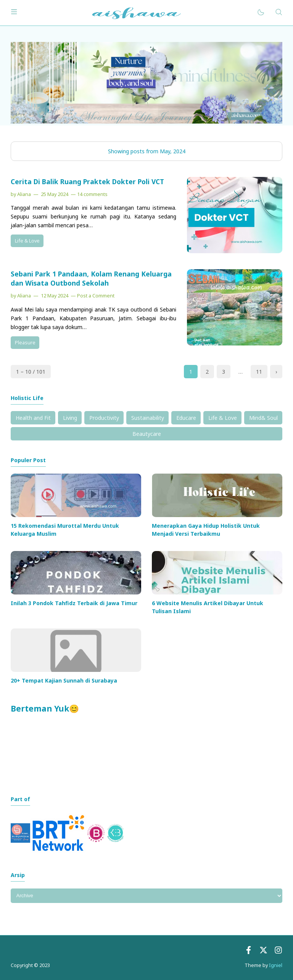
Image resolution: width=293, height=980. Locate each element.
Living (70, 418)
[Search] (279, 13)
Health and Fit (33, 418)
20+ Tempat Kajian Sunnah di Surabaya (64, 680)
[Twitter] (263, 952)
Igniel (276, 965)
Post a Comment (96, 296)
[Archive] (146, 896)
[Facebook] (249, 952)
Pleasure (25, 343)
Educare (186, 418)
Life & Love (27, 241)
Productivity (104, 418)
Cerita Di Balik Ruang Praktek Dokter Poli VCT (87, 182)
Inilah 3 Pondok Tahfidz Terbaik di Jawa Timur (74, 603)
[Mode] (260, 13)
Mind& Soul (263, 418)
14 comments (92, 194)
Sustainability (148, 418)
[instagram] (278, 952)
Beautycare (147, 434)
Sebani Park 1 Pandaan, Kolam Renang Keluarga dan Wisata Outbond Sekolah (91, 279)
